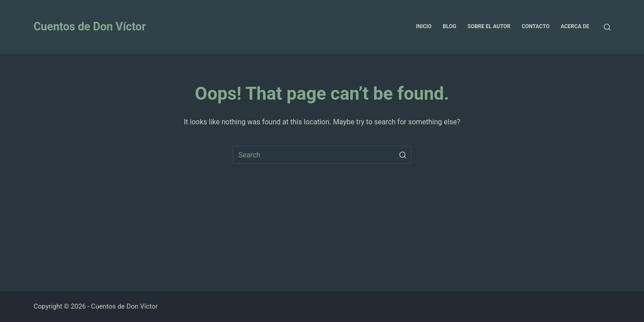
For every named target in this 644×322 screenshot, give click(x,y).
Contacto (535, 26)
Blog (449, 26)
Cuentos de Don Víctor (90, 27)
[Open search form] (607, 27)
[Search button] (402, 155)
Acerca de (575, 26)
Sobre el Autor (489, 26)
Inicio (424, 26)
